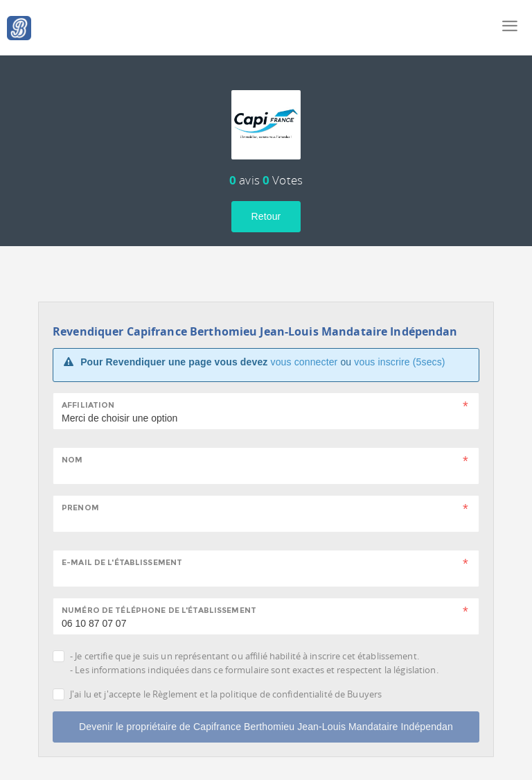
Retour (266, 216)
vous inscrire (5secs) (399, 362)
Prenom (80, 508)
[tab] (266, 106)
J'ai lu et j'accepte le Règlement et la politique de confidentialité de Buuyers (226, 694)
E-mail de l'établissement (122, 562)
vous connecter (304, 362)
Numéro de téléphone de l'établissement (159, 610)
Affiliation (88, 405)
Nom (72, 460)
